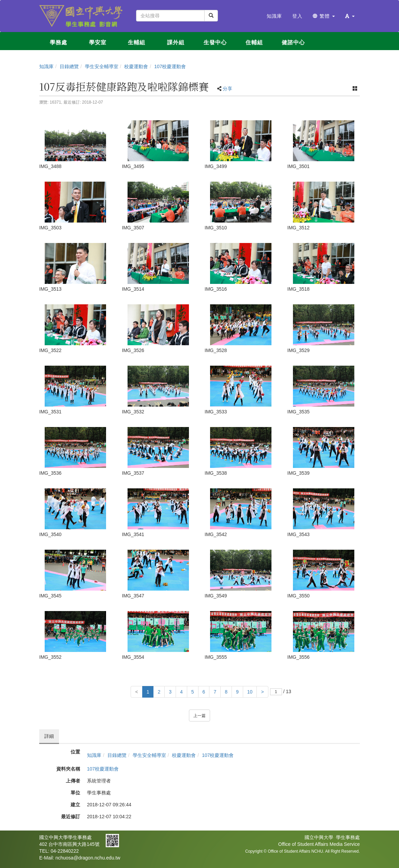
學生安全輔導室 (102, 66)
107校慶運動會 (170, 66)
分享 (227, 89)
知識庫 (46, 66)
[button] (350, 16)
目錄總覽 (69, 66)
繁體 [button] (324, 16)
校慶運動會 (136, 66)
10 (250, 692)
